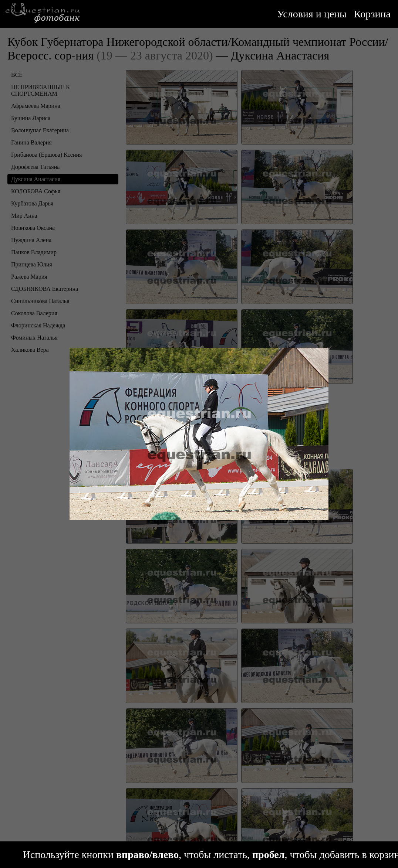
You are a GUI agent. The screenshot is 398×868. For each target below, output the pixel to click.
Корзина (372, 14)
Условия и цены (312, 14)
